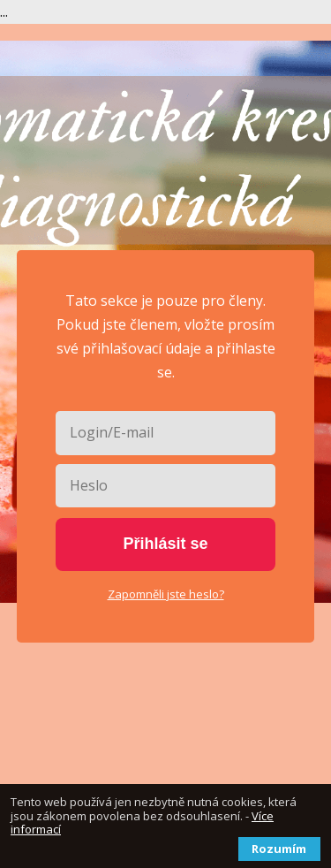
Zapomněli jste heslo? (166, 594)
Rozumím (279, 849)
